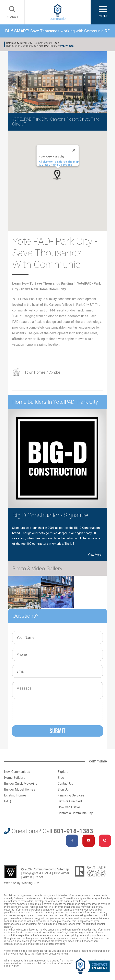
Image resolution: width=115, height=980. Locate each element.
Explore (63, 772)
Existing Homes (15, 795)
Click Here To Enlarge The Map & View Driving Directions (59, 163)
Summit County (43, 43)
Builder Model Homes (20, 789)
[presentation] (45, 711)
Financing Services (71, 795)
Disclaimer (62, 873)
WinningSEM (30, 883)
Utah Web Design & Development (11, 872)
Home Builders (15, 778)
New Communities (17, 772)
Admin (27, 877)
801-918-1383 (73, 831)
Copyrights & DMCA (37, 873)
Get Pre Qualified (70, 801)
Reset (39, 877)
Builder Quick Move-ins (21, 784)
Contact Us (65, 784)
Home (9, 46)
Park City (27, 43)
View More (95, 555)
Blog (61, 778)
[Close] (74, 150)
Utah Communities (26, 46)
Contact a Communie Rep (75, 813)
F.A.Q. (8, 801)
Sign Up (63, 789)
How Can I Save (69, 807)
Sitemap (63, 869)
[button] (57, 175)
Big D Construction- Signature (50, 515)
